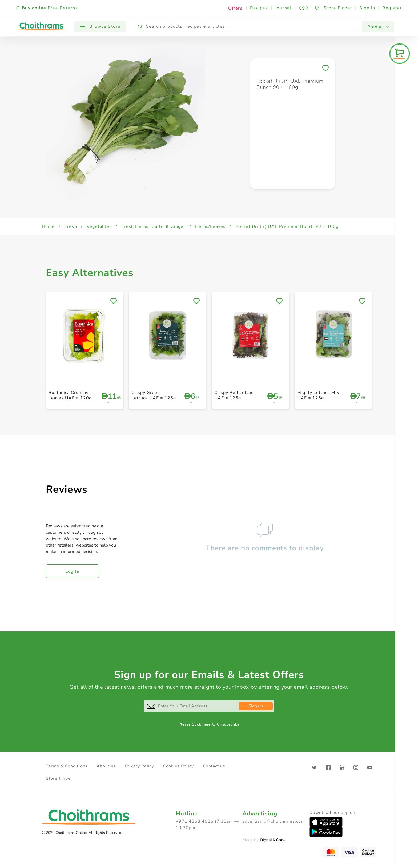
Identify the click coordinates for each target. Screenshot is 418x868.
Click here (201, 724)
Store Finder (59, 778)
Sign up (256, 706)
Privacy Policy (140, 766)
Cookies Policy (178, 766)
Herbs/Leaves (210, 226)
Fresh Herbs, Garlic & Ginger (153, 226)
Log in (73, 571)
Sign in (367, 8)
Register (392, 8)
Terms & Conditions (67, 766)
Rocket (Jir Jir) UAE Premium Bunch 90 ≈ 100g (287, 226)
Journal (283, 8)
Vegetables (99, 226)
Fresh (71, 226)
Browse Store (100, 26)
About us (106, 766)
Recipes (259, 8)
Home (48, 226)
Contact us (214, 766)
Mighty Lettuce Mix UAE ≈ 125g (318, 395)
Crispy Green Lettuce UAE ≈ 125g (154, 395)
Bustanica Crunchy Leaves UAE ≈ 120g (70, 395)
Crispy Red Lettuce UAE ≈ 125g (235, 395)
